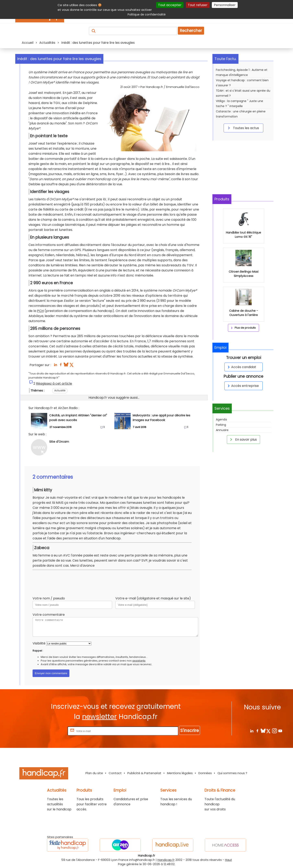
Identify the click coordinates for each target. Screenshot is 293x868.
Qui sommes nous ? (232, 773)
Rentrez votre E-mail (50, 731)
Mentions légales (180, 773)
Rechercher (191, 31)
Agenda (221, 419)
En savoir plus (243, 439)
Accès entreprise (243, 386)
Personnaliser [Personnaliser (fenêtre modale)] (225, 5)
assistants (139, 661)
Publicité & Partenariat (144, 773)
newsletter (99, 717)
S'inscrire (190, 730)
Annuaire (222, 430)
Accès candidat (241, 367)
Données (205, 773)
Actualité (60, 390)
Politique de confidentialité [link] (147, 14)
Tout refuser (198, 5)
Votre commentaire (49, 615)
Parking (221, 425)
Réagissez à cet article (54, 384)
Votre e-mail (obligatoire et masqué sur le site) (153, 598)
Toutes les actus (243, 128)
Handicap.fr (166, 860)
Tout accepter (170, 5)
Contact (115, 773)
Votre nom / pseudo (49, 598)
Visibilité (39, 643)
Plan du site (94, 773)
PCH (40, 311)
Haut (228, 860)
